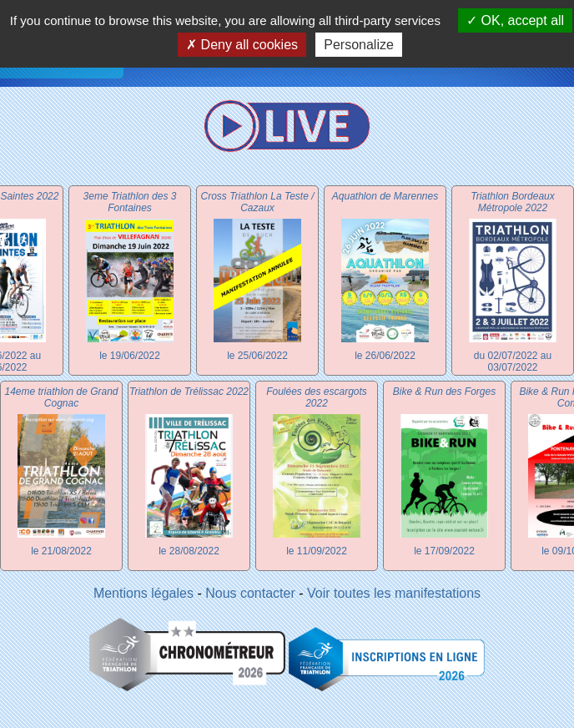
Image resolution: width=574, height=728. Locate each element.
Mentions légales (143, 593)
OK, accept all (515, 20)
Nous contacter (250, 593)
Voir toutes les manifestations (394, 593)
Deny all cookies (242, 45)
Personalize (359, 45)
